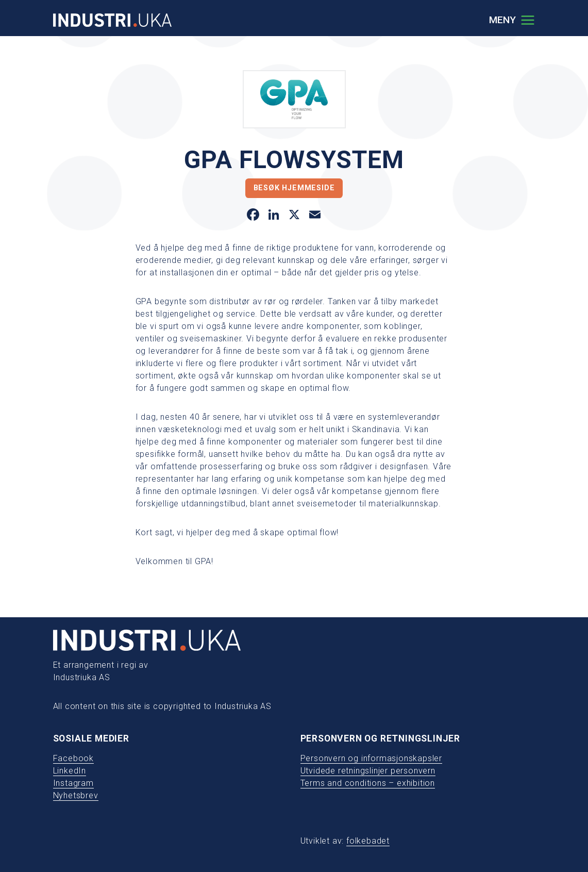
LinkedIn (70, 771)
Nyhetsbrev (76, 795)
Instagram (73, 783)
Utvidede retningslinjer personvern (368, 771)
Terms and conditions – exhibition (368, 783)
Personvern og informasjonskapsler (371, 758)
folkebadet (368, 841)
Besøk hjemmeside (294, 188)
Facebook (73, 758)
